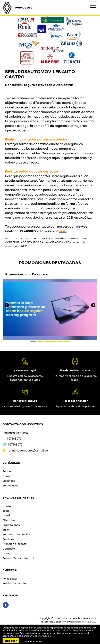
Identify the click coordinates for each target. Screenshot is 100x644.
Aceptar (11, 641)
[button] (33, 342)
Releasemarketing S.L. (83, 622)
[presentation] (7, 306)
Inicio (6, 511)
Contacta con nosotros (23, 424)
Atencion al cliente (14, 544)
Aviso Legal (10, 579)
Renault (7, 471)
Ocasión (8, 515)
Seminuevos (10, 485)
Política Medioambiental (18, 558)
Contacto (9, 549)
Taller (6, 530)
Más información (42, 636)
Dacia (6, 476)
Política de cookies (15, 583)
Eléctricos (9, 481)
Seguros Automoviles (16, 534)
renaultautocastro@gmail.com (29, 450)
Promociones (11, 525)
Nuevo (7, 506)
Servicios (8, 539)
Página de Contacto (15, 433)
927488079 (14, 438)
